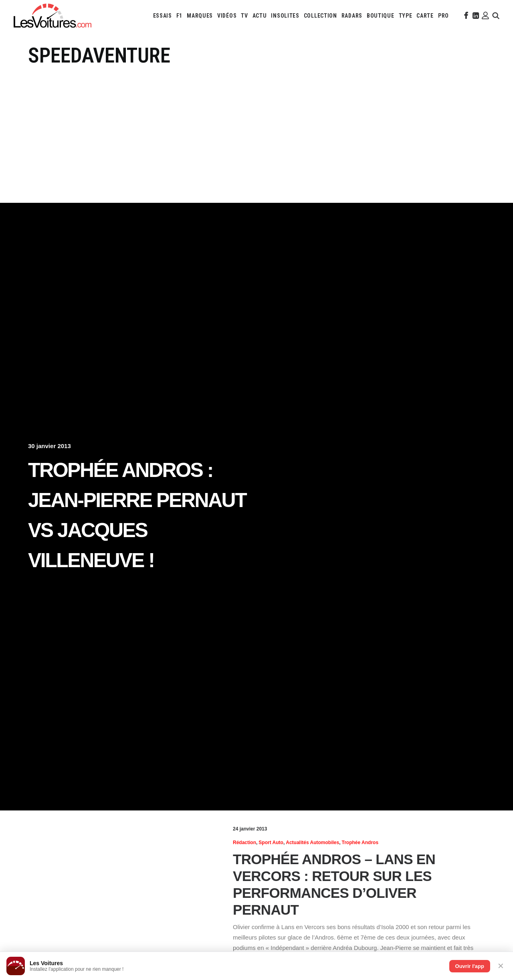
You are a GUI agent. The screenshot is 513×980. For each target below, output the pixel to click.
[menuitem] (163, 16)
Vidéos (227, 16)
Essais (163, 16)
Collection (320, 16)
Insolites (285, 16)
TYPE (406, 16)
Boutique (381, 16)
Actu (260, 16)
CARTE (425, 16)
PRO (443, 16)
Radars (352, 16)
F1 (179, 16)
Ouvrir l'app (470, 966)
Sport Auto (271, 843)
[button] (465, 16)
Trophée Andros (360, 843)
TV (244, 16)
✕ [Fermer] (501, 966)
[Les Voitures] (53, 16)
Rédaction (244, 843)
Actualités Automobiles (312, 843)
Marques (200, 16)
